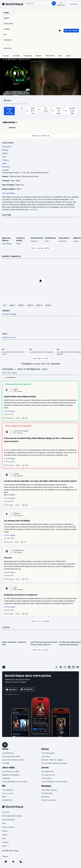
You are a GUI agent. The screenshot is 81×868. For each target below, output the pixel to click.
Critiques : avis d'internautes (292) (25, 369)
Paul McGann (50, 238)
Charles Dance (37, 238)
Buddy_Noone (19, 550)
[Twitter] (57, 668)
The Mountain (47, 793)
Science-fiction (32, 61)
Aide (4, 823)
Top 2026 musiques (49, 790)
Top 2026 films (8, 753)
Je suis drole (46, 778)
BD (4, 786)
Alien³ (40, 61)
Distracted (45, 797)
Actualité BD (7, 800)
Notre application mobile (12, 816)
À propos (6, 812)
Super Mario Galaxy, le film (13, 760)
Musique (46, 786)
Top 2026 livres (48, 772)
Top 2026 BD (7, 790)
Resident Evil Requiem (11, 775)
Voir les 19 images (9, 314)
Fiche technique (8, 193)
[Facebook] (61, 668)
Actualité (6, 763)
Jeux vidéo (8, 767)
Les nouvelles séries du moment (54, 763)
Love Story (46, 756)
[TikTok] (69, 668)
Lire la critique (10, 411)
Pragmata (6, 778)
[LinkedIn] (73, 668)
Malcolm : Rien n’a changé (52, 760)
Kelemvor (17, 513)
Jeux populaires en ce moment (15, 782)
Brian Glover (64, 238)
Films (5, 749)
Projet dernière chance (11, 756)
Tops (5, 334)
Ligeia (16, 389)
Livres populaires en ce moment (54, 782)
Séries (45, 749)
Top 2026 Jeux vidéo (11, 772)
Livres (45, 767)
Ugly (15, 587)
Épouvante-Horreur (31, 176)
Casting (7, 215)
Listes (6, 627)
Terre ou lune (8, 793)
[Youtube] (78, 668)
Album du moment (49, 800)
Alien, (13, 181)
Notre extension (9, 820)
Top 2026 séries (48, 753)
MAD (4, 797)
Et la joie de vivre (48, 775)
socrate (16, 474)
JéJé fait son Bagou (21, 431)
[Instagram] (65, 668)
